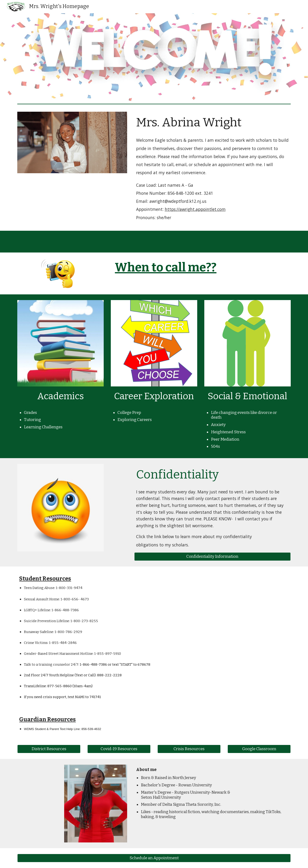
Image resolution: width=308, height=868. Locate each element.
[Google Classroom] (259, 749)
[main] (212, 122)
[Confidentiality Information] (212, 557)
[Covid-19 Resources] (119, 749)
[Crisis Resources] (189, 749)
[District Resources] (49, 749)
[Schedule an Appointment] (154, 858)
